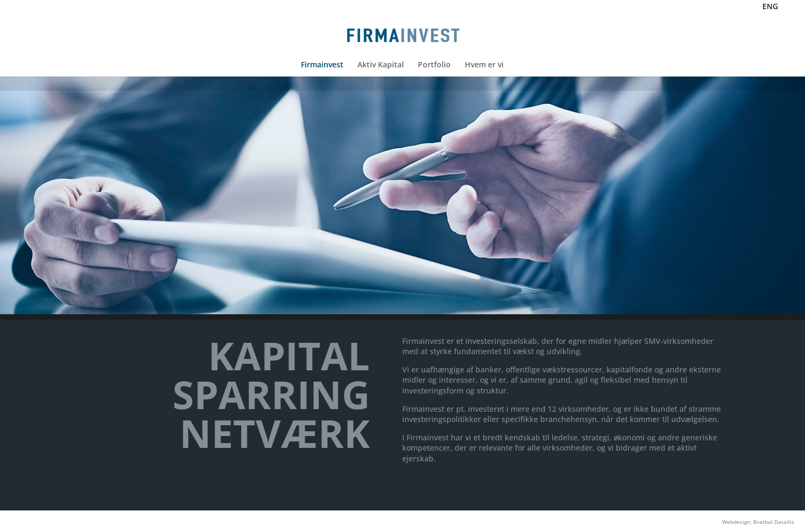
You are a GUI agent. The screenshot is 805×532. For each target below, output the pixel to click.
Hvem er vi (484, 65)
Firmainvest (322, 65)
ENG (770, 6)
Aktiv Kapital (381, 65)
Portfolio (434, 65)
